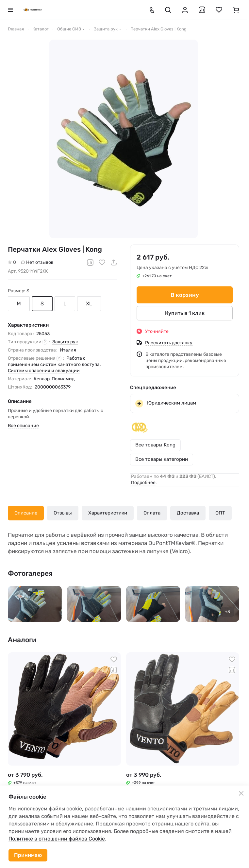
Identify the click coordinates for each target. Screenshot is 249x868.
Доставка (188, 513)
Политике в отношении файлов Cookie (57, 839)
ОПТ (220, 513)
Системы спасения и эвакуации (44, 371)
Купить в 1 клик (185, 313)
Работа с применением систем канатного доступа (54, 361)
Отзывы (63, 513)
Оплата (152, 513)
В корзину (185, 295)
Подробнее (143, 483)
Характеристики (108, 513)
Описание (26, 513)
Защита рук (65, 342)
